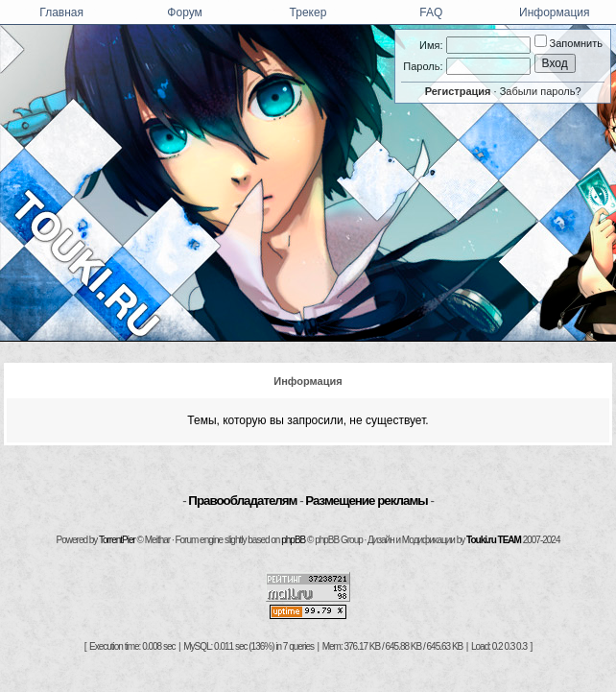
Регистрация (458, 91)
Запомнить (569, 43)
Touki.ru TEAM (494, 540)
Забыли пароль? (541, 91)
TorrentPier (117, 540)
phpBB (293, 540)
